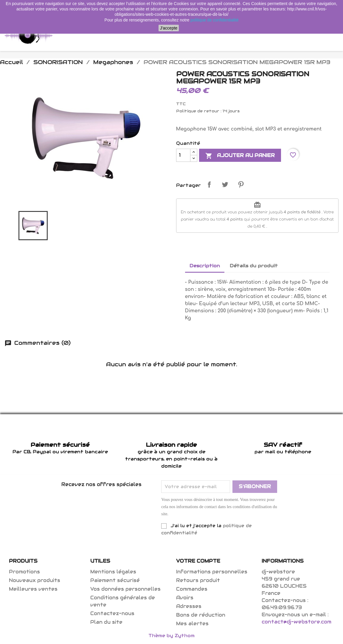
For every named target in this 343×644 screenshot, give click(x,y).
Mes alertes (192, 624)
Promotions (24, 572)
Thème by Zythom (171, 636)
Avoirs (185, 598)
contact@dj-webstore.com (297, 622)
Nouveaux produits (35, 580)
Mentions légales (113, 572)
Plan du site (106, 622)
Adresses (189, 606)
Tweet (225, 184)
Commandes (192, 589)
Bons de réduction (201, 615)
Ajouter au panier (240, 156)
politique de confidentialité (214, 20)
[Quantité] (183, 155)
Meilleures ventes (33, 589)
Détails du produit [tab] (254, 266)
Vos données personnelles (125, 589)
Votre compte (198, 561)
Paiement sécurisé (115, 580)
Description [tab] (205, 266)
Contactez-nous (112, 613)
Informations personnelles (212, 572)
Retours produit (198, 580)
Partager (209, 184)
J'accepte (169, 28)
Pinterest (241, 184)
